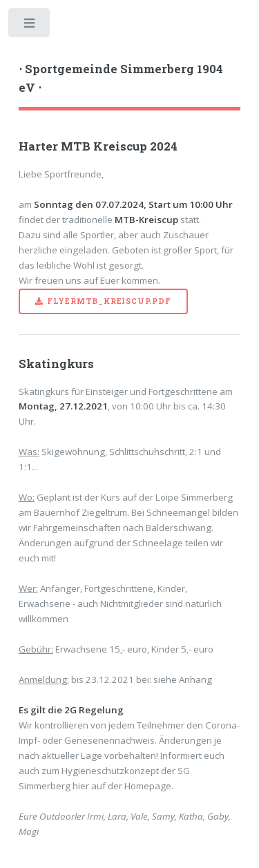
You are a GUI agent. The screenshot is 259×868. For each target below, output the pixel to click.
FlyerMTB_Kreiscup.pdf (109, 301)
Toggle (30, 26)
